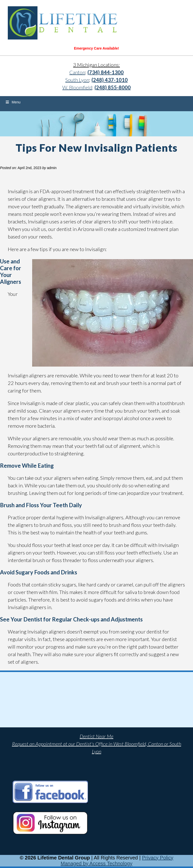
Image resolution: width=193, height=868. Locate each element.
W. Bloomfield (77, 87)
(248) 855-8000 (113, 87)
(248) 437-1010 (110, 80)
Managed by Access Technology (96, 863)
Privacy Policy (158, 858)
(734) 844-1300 (106, 72)
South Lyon (77, 80)
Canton (77, 72)
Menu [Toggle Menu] (13, 102)
